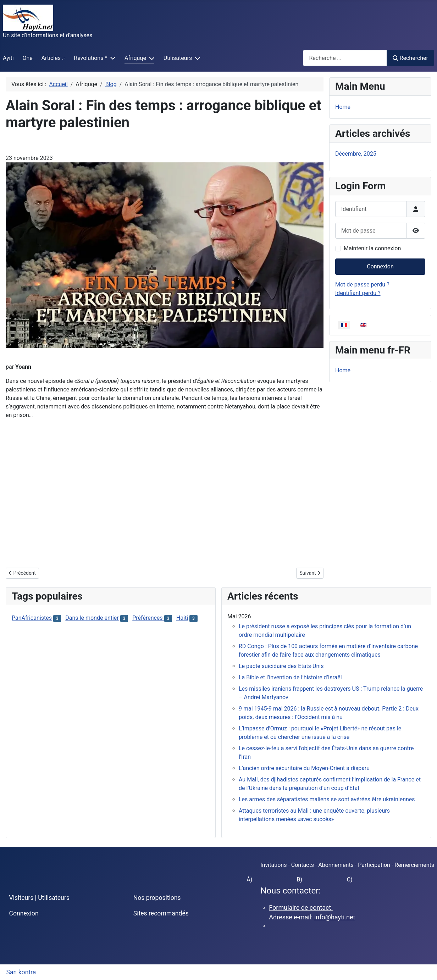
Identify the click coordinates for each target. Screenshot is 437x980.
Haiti (182, 618)
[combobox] (345, 58)
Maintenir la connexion (372, 248)
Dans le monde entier (92, 618)
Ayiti (8, 58)
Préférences (148, 618)
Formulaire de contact (301, 907)
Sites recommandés (161, 913)
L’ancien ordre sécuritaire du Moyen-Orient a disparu (304, 768)
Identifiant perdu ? (358, 293)
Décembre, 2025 (356, 154)
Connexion (380, 266)
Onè (27, 58)
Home (343, 107)
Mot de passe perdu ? (362, 285)
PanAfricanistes (32, 618)
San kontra (21, 972)
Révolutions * (90, 58)
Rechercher (410, 58)
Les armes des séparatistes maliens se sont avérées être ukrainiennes (327, 799)
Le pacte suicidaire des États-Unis (281, 666)
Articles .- (53, 58)
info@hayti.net (335, 917)
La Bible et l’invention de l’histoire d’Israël (290, 677)
